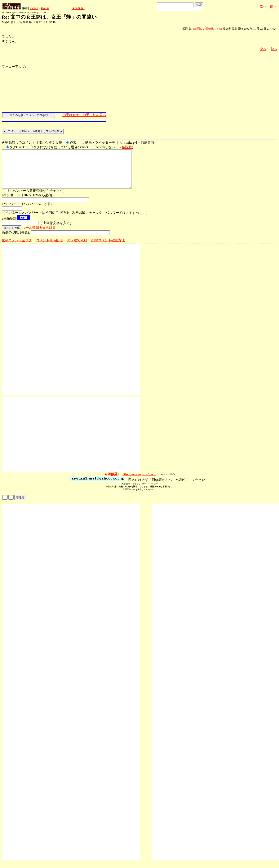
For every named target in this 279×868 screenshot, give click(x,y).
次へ (263, 6)
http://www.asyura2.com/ (139, 482)
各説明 (127, 147)
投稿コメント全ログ (17, 248)
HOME (34, 8)
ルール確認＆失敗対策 (39, 235)
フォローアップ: (14, 67)
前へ (273, 6)
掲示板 (45, 8)
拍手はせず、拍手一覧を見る (84, 115)
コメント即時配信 (49, 248)
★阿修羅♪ (78, 8)
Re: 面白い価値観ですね (207, 29)
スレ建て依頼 (77, 248)
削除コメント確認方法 (108, 248)
